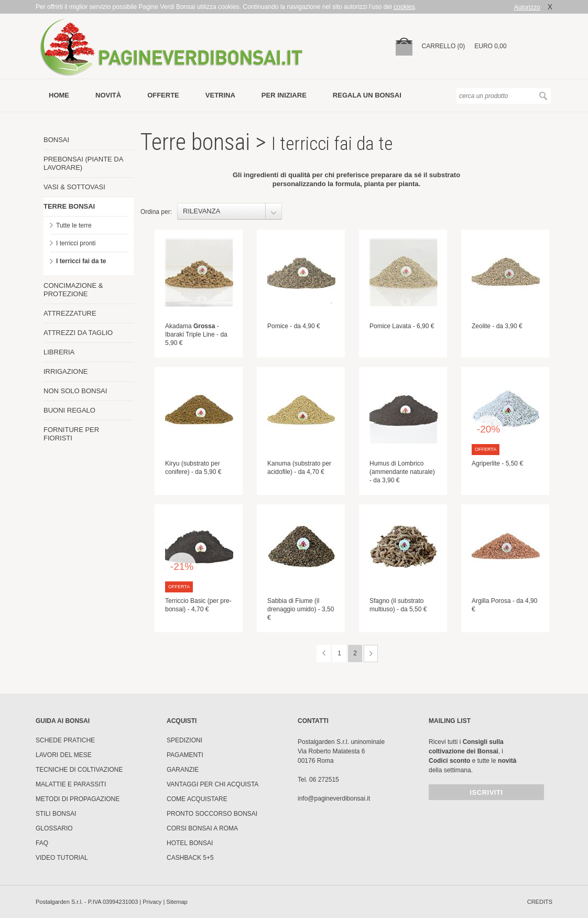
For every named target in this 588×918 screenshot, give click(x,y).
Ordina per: (156, 212)
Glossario (54, 828)
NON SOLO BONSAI (75, 391)
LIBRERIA (59, 352)
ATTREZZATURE (70, 313)
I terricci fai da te (81, 261)
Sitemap (177, 902)
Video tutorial (62, 858)
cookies (404, 7)
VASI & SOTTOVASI (74, 187)
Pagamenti (185, 755)
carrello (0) (444, 46)
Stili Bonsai (56, 814)
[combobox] (230, 211)
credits (540, 902)
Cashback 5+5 (190, 858)
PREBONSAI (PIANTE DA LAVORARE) (83, 163)
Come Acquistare (197, 799)
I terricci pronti (76, 243)
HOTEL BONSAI (190, 843)
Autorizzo (527, 7)
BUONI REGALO (69, 410)
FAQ (42, 843)
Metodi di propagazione (78, 799)
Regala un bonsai (367, 95)
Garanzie (183, 770)
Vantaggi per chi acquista (213, 784)
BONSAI (56, 140)
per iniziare (284, 95)
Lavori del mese (64, 755)
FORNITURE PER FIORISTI (71, 434)
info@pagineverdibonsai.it (334, 798)
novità (108, 95)
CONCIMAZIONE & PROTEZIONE (73, 290)
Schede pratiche (65, 740)
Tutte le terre (74, 225)
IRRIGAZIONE (66, 371)
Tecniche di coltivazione (79, 770)
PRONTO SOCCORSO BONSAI (212, 814)
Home (59, 95)
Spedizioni (184, 740)
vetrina (220, 95)
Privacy (152, 902)
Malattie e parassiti (71, 784)
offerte (163, 95)
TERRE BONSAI (69, 206)
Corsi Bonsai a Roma (202, 828)
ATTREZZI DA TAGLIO (78, 333)
